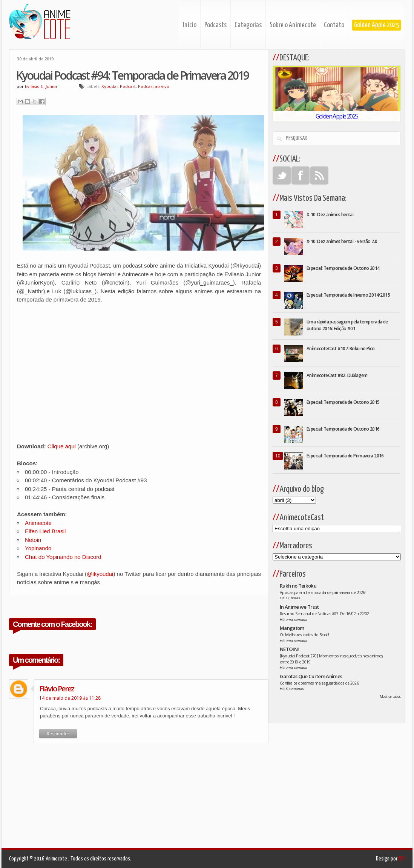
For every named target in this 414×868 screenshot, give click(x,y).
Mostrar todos (390, 696)
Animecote (38, 523)
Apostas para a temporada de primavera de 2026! (323, 593)
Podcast (128, 86)
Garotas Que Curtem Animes (311, 676)
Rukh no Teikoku (298, 586)
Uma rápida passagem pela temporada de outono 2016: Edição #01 (347, 325)
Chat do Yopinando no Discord (63, 557)
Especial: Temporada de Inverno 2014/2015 (348, 295)
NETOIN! (289, 649)
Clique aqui (62, 446)
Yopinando (38, 548)
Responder (58, 733)
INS (402, 859)
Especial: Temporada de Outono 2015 (343, 402)
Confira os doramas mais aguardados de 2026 (319, 683)
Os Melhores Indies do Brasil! (304, 635)
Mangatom (292, 628)
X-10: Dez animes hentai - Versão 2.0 (342, 241)
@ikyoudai (100, 574)
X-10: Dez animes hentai (330, 215)
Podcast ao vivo (154, 86)
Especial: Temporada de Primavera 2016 (345, 456)
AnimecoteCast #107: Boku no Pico (341, 349)
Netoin (33, 540)
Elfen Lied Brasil (45, 531)
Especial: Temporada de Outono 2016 (343, 429)
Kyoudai (110, 86)
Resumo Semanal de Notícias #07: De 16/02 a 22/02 (324, 614)
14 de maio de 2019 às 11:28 (70, 698)
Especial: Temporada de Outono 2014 (343, 268)
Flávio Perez (57, 689)
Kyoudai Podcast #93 (120, 480)
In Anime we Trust (299, 607)
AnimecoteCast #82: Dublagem (337, 375)
